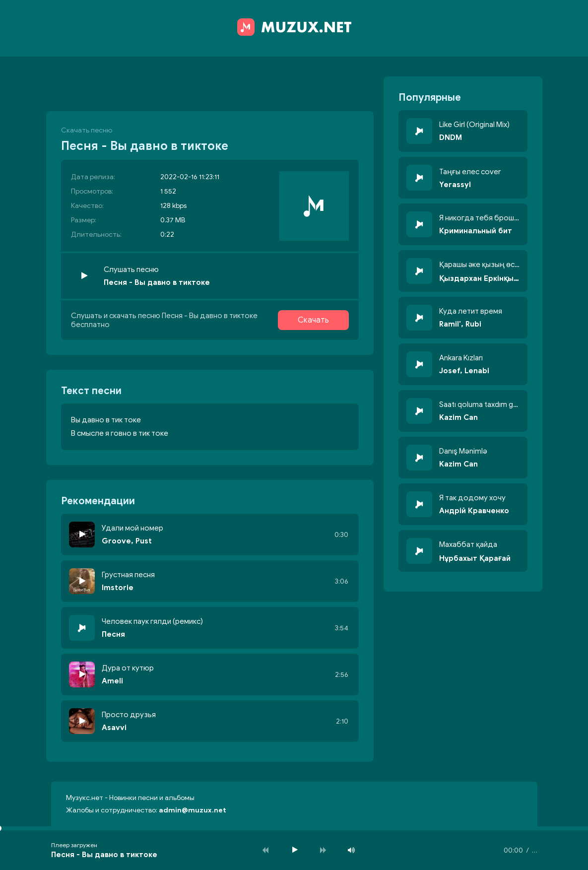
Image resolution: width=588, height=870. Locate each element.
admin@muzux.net (193, 810)
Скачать (313, 320)
